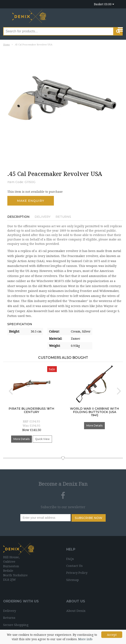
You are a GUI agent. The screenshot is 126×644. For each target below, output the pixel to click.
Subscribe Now (89, 518)
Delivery (43, 217)
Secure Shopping (16, 625)
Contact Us (74, 566)
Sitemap (73, 580)
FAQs (70, 559)
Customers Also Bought (63, 358)
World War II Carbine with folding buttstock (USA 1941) (95, 412)
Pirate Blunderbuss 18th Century (31, 410)
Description (18, 217)
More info (85, 639)
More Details (21, 439)
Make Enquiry (31, 201)
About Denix (76, 611)
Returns (63, 217)
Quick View (42, 439)
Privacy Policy (77, 573)
